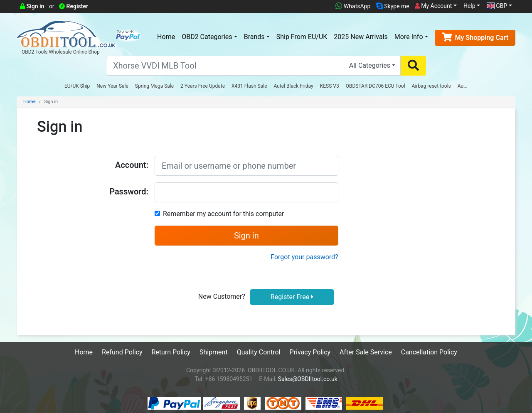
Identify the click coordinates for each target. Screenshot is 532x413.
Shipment (214, 352)
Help (469, 6)
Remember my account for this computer (223, 214)
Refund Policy (122, 352)
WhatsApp (353, 6)
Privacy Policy (310, 352)
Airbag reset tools (431, 86)
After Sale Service (366, 352)
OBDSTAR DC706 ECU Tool (376, 86)
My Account (433, 6)
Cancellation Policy (429, 352)
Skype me (393, 6)
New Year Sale (112, 86)
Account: (132, 165)
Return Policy (171, 352)
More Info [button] (409, 37)
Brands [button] (254, 37)
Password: (129, 192)
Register (74, 6)
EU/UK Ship (77, 86)
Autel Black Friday (294, 86)
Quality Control (259, 352)
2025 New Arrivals (361, 37)
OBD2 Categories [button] (207, 37)
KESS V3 (330, 86)
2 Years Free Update (203, 86)
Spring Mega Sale (154, 86)
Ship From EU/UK (302, 37)
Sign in (32, 6)
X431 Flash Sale (249, 86)
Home (166, 37)
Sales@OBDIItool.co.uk (308, 379)
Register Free (292, 297)
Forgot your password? (304, 257)
